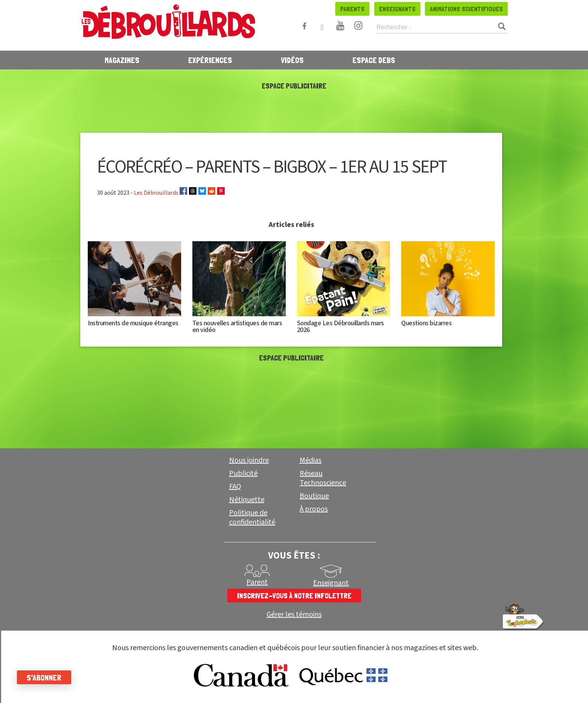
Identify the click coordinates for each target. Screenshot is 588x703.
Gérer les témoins (294, 615)
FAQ (235, 487)
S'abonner (46, 677)
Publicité (243, 473)
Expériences (210, 60)
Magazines (122, 60)
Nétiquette (247, 500)
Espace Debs (374, 60)
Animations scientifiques (466, 9)
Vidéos (292, 60)
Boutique (314, 496)
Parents (352, 9)
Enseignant (331, 583)
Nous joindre (249, 460)
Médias (310, 460)
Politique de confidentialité (252, 517)
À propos (314, 509)
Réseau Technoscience (323, 478)
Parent (257, 582)
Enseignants (397, 9)
